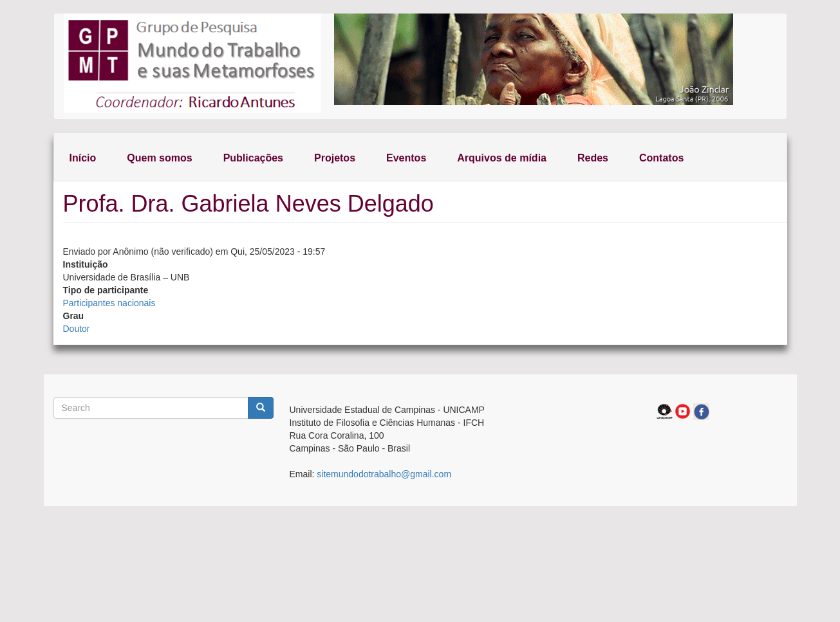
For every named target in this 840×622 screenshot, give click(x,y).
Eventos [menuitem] (406, 158)
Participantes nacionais (109, 303)
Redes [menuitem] (593, 158)
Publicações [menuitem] (253, 158)
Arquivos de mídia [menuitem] (502, 158)
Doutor (77, 329)
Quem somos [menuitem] (159, 158)
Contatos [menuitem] (661, 158)
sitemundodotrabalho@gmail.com (384, 474)
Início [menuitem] (83, 158)
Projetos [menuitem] (335, 158)
